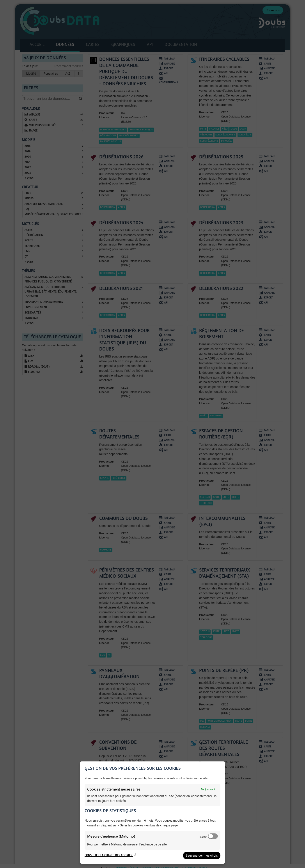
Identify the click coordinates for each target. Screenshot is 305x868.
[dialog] (152, 813)
